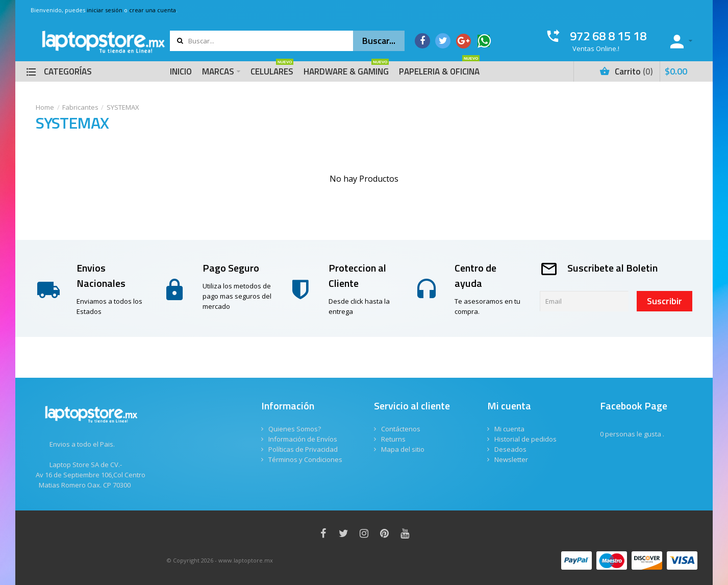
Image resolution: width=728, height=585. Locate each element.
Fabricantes (80, 107)
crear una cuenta (153, 10)
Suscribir (664, 301)
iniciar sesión (105, 10)
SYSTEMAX (123, 107)
